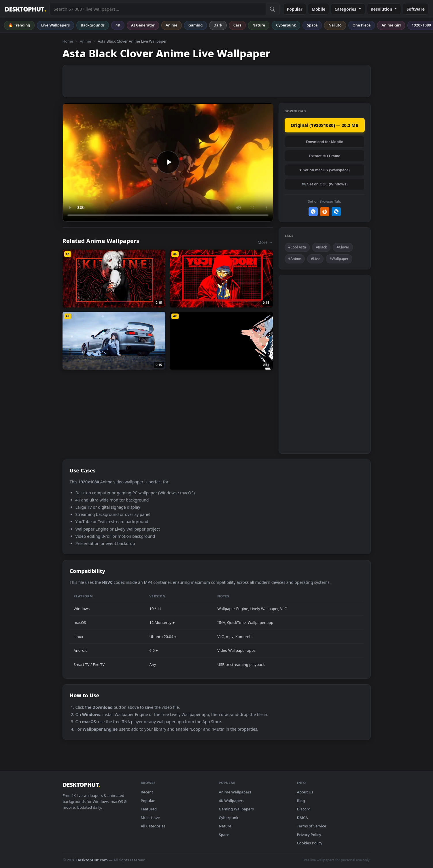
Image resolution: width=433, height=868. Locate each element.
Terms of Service (312, 826)
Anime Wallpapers (235, 792)
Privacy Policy (309, 835)
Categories (348, 9)
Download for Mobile (325, 142)
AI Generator (143, 25)
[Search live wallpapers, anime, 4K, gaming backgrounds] (157, 9)
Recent (147, 792)
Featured (149, 809)
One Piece (362, 25)
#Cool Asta (297, 247)
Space (312, 25)
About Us (305, 792)
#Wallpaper (339, 259)
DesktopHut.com (92, 860)
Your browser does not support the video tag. (168, 162)
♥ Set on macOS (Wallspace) (325, 170)
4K (118, 25)
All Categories (153, 826)
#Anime (295, 259)
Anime (172, 25)
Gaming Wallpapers (237, 809)
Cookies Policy (310, 843)
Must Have (150, 818)
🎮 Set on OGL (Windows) (324, 184)
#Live (315, 259)
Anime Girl (391, 25)
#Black (321, 247)
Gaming (196, 25)
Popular (295, 9)
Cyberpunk (286, 25)
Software (416, 9)
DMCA (302, 818)
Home (68, 41)
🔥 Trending (19, 25)
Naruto (335, 25)
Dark (218, 25)
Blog (301, 801)
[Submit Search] (273, 9)
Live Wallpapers (56, 25)
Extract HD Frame (325, 156)
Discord (304, 809)
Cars (237, 25)
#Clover (343, 247)
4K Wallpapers (232, 801)
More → (265, 242)
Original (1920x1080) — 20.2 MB (325, 125)
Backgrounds (93, 25)
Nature (259, 25)
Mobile (319, 9)
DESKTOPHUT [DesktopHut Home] (25, 9)
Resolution (384, 9)
